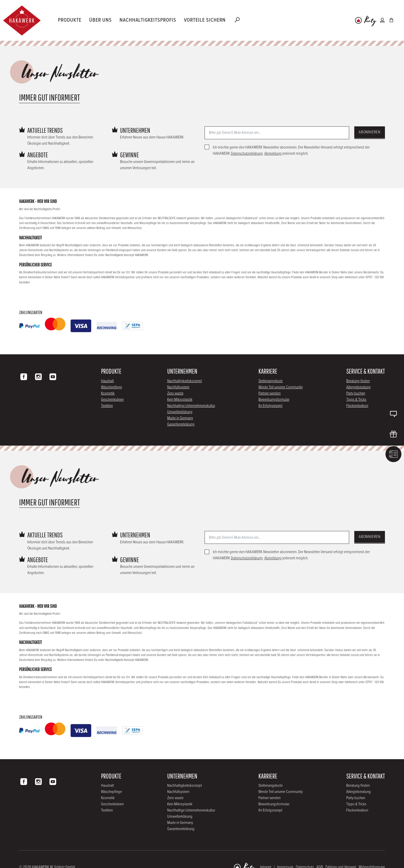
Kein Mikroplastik (180, 400)
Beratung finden (358, 381)
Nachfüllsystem (178, 387)
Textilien (107, 406)
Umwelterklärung (180, 412)
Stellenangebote (271, 381)
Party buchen (356, 393)
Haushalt (107, 381)
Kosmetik (108, 393)
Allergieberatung (359, 387)
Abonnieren (370, 132)
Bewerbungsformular (274, 400)
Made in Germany (180, 418)
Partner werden (270, 393)
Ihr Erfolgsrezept (270, 406)
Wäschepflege (111, 387)
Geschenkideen (112, 400)
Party (370, 21)
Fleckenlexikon (357, 406)
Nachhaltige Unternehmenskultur (191, 406)
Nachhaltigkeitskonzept (185, 381)
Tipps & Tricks (356, 400)
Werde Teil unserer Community (281, 387)
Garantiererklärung (181, 424)
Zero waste (175, 393)
